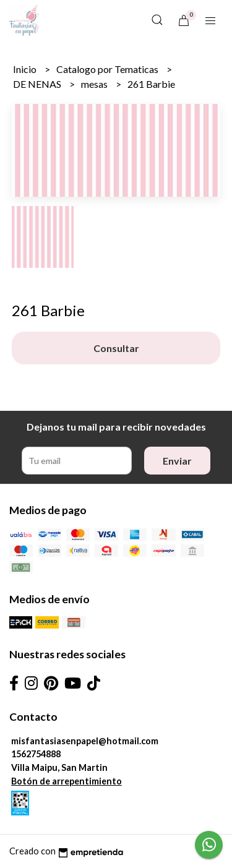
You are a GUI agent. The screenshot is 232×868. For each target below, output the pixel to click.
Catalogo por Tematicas (108, 69)
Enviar (177, 461)
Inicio (26, 69)
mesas (95, 84)
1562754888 (36, 754)
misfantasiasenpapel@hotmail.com (85, 741)
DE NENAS (38, 84)
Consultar (116, 348)
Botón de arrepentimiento (67, 781)
